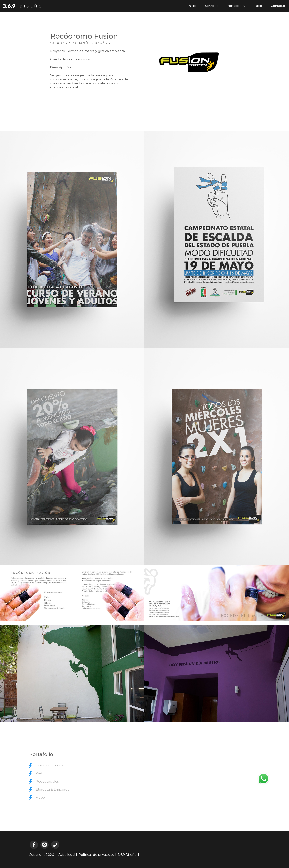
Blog (258, 6)
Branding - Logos (49, 765)
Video (40, 798)
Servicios (211, 6)
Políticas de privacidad (97, 855)
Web (40, 773)
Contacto (278, 6)
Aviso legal (67, 855)
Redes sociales (47, 781)
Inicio (192, 6)
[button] (236, 6)
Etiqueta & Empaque (53, 789)
